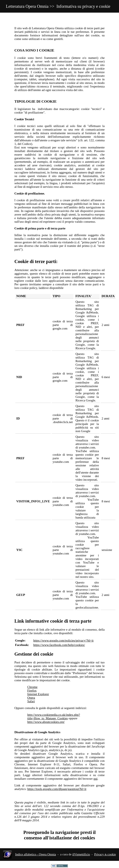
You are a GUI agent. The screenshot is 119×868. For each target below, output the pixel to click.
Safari (31, 701)
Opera (31, 698)
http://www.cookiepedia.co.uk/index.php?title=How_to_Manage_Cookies (54, 716)
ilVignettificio (81, 854)
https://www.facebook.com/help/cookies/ (59, 645)
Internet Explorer (38, 694)
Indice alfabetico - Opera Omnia (36, 854)
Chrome (32, 687)
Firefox (32, 691)
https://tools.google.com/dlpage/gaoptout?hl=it (57, 789)
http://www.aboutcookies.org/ (46, 722)
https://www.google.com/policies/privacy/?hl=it (63, 640)
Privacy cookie (105, 854)
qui (96, 779)
